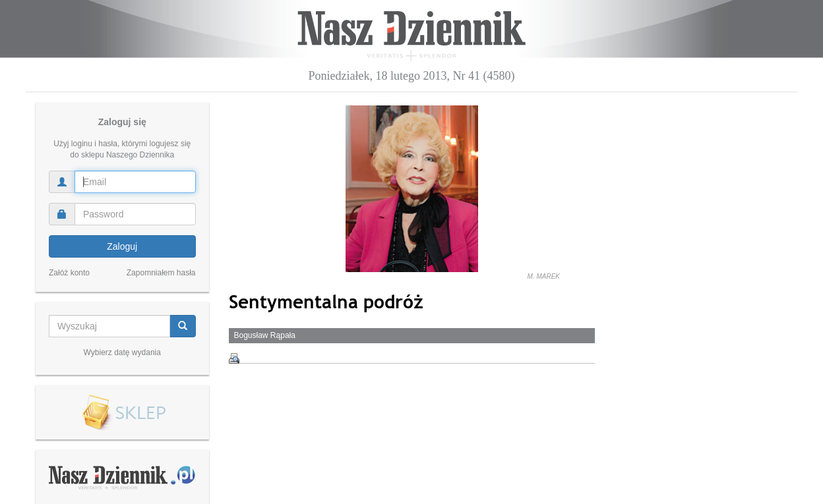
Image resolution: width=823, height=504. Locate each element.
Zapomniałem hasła (161, 273)
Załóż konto (69, 273)
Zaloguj (122, 246)
